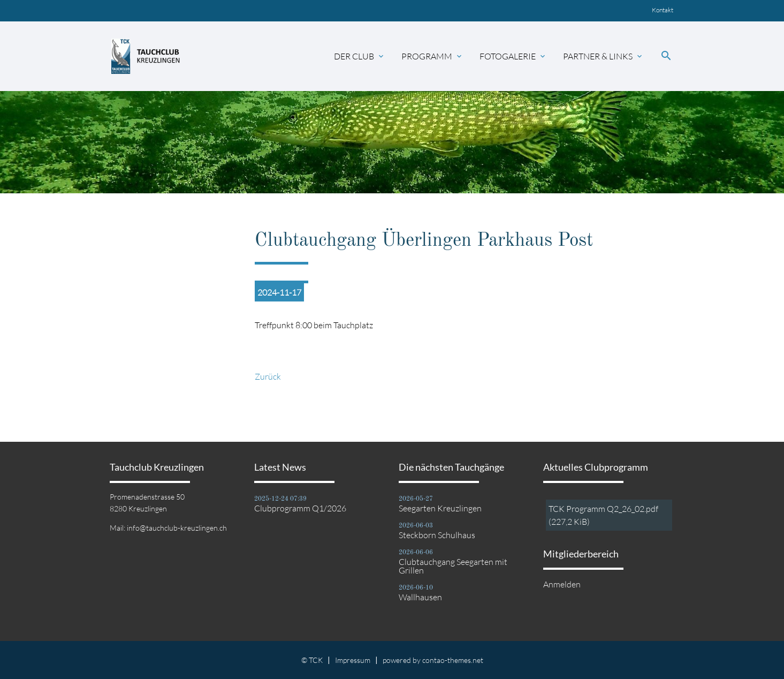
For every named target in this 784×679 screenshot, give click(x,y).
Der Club (360, 56)
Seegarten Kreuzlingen (440, 508)
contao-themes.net (453, 660)
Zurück (268, 376)
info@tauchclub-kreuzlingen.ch (177, 528)
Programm (432, 56)
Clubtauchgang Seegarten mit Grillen (453, 566)
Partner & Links (603, 56)
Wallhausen (420, 597)
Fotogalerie (513, 56)
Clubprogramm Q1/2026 (300, 508)
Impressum (353, 660)
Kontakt (663, 10)
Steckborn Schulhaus (437, 535)
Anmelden (562, 584)
